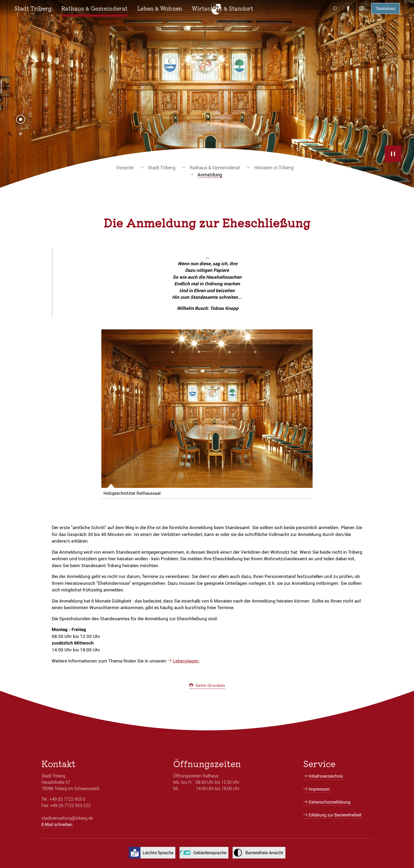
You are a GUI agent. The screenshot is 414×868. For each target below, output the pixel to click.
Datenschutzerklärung (330, 802)
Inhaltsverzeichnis (326, 776)
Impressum (319, 789)
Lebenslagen (186, 661)
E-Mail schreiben (57, 824)
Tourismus (385, 8)
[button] (33, 8)
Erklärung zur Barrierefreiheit (335, 815)
